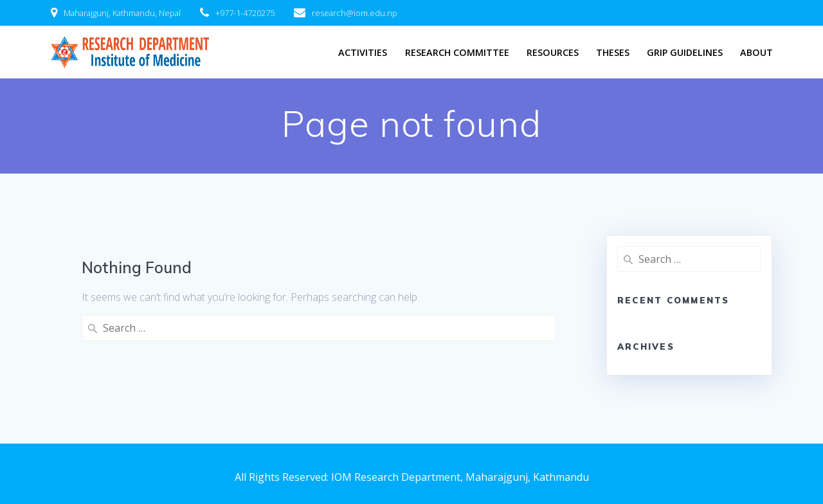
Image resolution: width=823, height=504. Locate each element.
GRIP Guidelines (685, 52)
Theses (613, 52)
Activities (363, 52)
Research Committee (457, 52)
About (756, 52)
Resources (553, 52)
